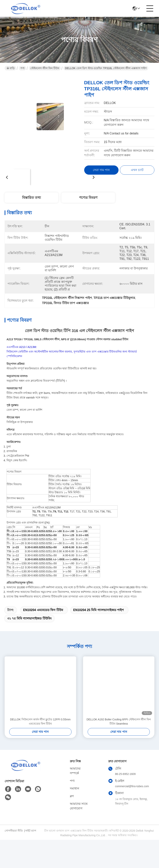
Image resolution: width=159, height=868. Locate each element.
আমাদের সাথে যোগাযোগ (79, 813)
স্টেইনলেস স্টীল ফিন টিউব (45, 68)
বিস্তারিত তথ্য (31, 198)
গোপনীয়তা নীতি (14, 837)
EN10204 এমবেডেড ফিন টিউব (43, 617)
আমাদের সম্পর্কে (75, 778)
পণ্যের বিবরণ (88, 198)
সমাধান (75, 795)
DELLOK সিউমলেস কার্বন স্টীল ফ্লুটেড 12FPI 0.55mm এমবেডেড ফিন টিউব (40, 728)
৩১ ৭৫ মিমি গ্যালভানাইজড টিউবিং (29, 625)
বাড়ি (11, 68)
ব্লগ (72, 803)
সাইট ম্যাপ (31, 837)
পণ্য (22, 68)
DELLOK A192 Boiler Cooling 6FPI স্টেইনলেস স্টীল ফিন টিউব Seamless (119, 728)
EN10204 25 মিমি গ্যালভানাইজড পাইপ (98, 617)
